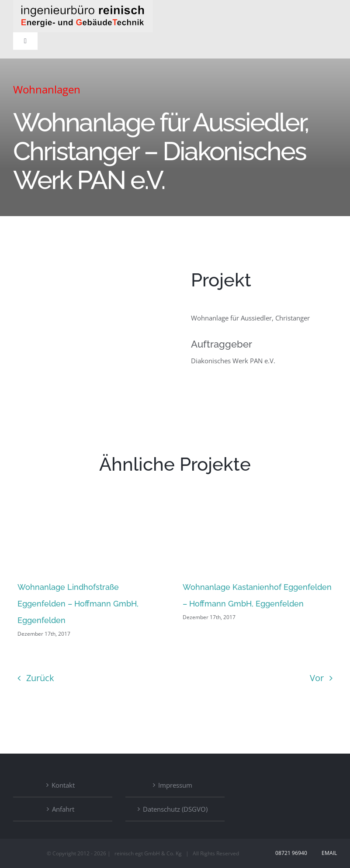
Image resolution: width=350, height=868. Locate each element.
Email (328, 853)
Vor (317, 678)
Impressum (175, 785)
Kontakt (63, 785)
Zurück (40, 678)
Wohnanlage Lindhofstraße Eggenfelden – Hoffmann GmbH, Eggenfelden (78, 604)
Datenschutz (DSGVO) (175, 809)
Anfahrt (63, 809)
